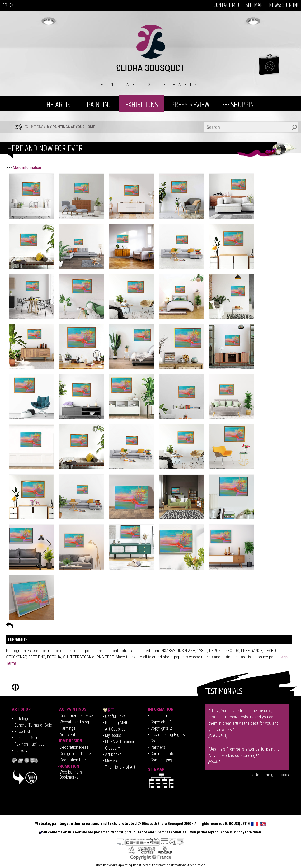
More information (27, 167)
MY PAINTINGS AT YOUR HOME (71, 127)
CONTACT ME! (226, 5)
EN (11, 5)
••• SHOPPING (240, 105)
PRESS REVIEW (190, 105)
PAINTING (99, 105)
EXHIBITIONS (142, 105)
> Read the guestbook (271, 775)
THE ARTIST (58, 105)
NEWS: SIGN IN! (284, 5)
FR (5, 5)
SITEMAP (254, 5)
